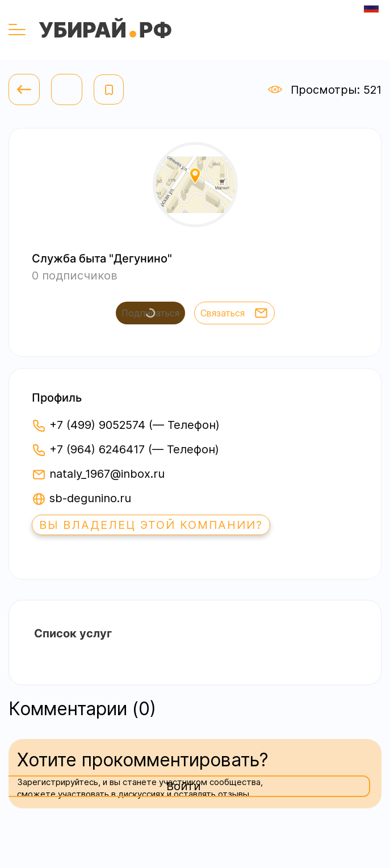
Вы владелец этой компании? (151, 525)
